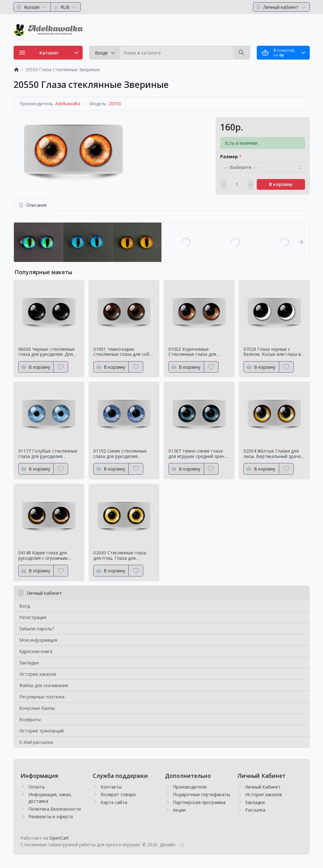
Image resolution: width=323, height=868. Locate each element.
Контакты (111, 787)
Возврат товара (118, 794)
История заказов (38, 674)
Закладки (29, 663)
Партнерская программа (199, 802)
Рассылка (255, 810)
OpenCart (59, 838)
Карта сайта (114, 802)
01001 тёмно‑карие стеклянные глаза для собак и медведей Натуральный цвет (124, 352)
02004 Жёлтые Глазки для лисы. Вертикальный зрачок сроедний (273, 454)
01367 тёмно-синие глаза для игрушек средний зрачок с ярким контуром (199, 454)
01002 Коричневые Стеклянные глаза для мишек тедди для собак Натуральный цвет (194, 352)
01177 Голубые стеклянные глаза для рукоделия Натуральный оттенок (48, 454)
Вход (25, 606)
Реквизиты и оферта (51, 816)
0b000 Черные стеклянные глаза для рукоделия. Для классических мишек (47, 352)
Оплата (36, 787)
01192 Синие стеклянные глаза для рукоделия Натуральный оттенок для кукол (122, 454)
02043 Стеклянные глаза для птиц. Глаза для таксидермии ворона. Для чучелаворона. (121, 556)
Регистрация (33, 617)
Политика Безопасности (55, 809)
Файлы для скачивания (44, 685)
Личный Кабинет (263, 787)
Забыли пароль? (37, 629)
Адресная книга (36, 651)
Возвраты (30, 719)
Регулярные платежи (42, 697)
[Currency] (66, 7)
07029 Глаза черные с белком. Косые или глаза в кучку (272, 352)
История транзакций (41, 731)
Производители (190, 787)
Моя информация (38, 640)
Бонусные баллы (37, 708)
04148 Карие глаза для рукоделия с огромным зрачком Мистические (43, 556)
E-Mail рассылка (36, 742)
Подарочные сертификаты (201, 794)
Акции (179, 810)
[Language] (32, 7)
